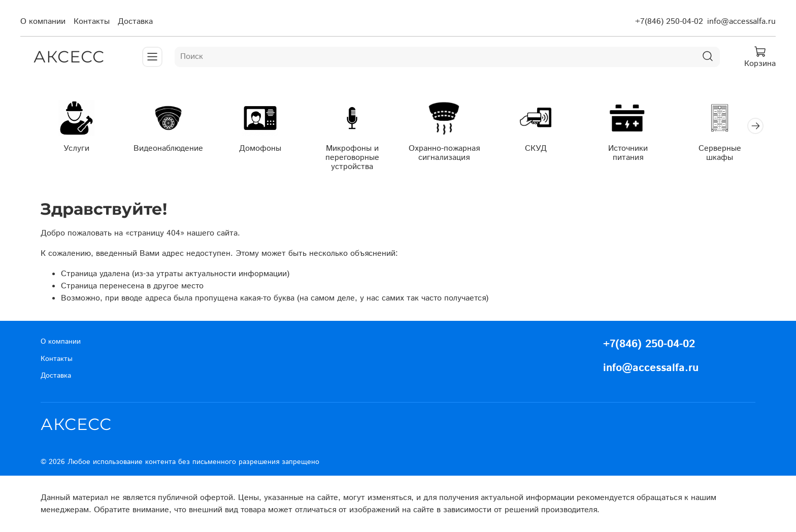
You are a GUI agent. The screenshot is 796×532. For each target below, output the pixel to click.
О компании (43, 22)
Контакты (92, 22)
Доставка (135, 22)
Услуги (76, 148)
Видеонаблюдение (168, 148)
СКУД (536, 148)
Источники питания (628, 153)
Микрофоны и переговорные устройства (352, 158)
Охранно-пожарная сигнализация (444, 153)
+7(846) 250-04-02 (669, 22)
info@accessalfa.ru (741, 22)
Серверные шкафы (720, 153)
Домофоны (260, 148)
